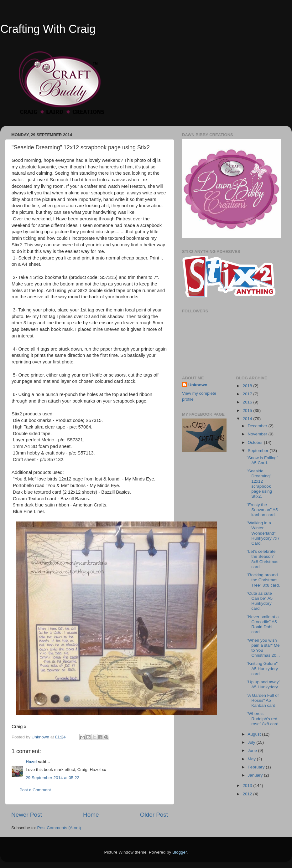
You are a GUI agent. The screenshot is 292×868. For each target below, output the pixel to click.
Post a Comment (35, 790)
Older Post (154, 815)
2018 (248, 386)
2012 (248, 794)
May (252, 759)
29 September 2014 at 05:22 (52, 778)
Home (91, 815)
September (259, 451)
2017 (248, 394)
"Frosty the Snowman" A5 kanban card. (262, 510)
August (255, 734)
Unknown (198, 385)
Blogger (180, 852)
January (256, 775)
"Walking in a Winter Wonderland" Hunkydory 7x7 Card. (263, 533)
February (257, 767)
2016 (248, 402)
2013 (248, 786)
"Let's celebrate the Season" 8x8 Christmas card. (262, 559)
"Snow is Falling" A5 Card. (262, 460)
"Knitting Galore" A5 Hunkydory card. (262, 668)
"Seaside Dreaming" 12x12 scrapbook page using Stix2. (259, 484)
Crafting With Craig (48, 29)
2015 (248, 411)
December (258, 426)
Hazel (31, 762)
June (253, 750)
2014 (248, 419)
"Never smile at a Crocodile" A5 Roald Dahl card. (263, 624)
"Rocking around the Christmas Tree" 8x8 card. (263, 580)
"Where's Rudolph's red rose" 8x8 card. (263, 719)
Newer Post (27, 815)
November (258, 434)
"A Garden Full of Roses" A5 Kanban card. (263, 700)
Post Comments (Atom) (59, 828)
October (256, 442)
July (252, 742)
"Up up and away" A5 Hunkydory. (263, 684)
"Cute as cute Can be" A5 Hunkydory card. (260, 601)
